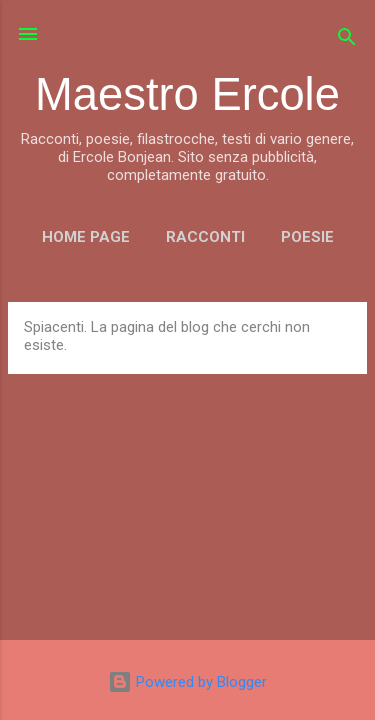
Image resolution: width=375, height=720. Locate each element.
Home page (86, 237)
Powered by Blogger (187, 682)
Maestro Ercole (187, 94)
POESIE (307, 237)
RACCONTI (205, 237)
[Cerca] (347, 40)
